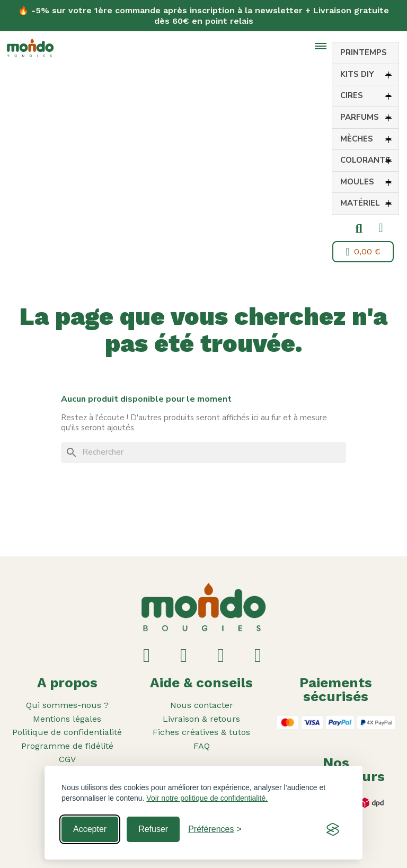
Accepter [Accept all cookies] (90, 829)
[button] (359, 229)
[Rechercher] (203, 453)
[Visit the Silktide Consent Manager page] (333, 829)
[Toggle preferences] (215, 829)
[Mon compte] (381, 228)
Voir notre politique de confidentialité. (207, 798)
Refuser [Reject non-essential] (153, 829)
